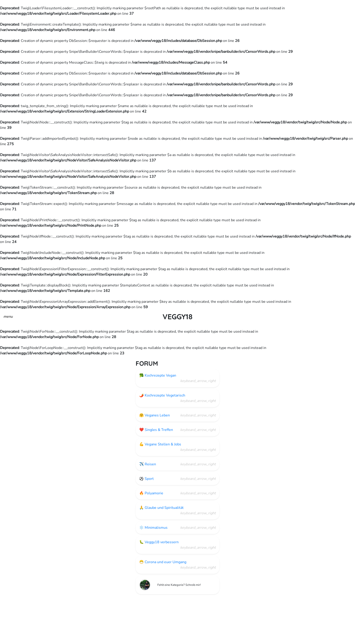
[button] (8, 316)
